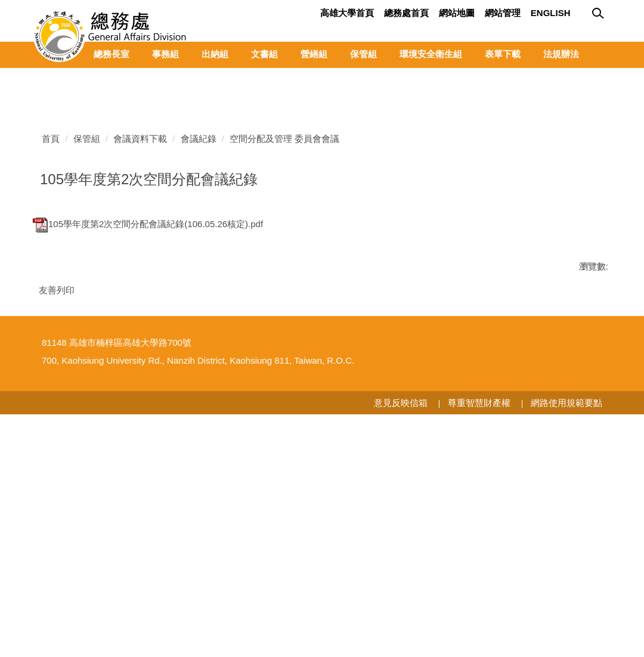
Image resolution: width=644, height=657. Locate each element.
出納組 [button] (215, 54)
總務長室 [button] (112, 54)
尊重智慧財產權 (479, 645)
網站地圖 (457, 13)
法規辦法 (561, 54)
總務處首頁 (406, 13)
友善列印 (57, 498)
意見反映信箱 (401, 645)
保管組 (87, 347)
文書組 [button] (264, 54)
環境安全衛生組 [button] (431, 54)
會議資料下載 (140, 347)
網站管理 (503, 13)
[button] (42, 77)
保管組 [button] (363, 54)
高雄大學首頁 (347, 13)
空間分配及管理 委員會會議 (284, 347)
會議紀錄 (199, 347)
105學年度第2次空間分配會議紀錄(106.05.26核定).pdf (148, 432)
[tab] (578, 275)
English (551, 13)
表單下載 (503, 54)
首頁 (51, 347)
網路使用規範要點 (566, 645)
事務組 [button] (165, 54)
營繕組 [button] (314, 54)
